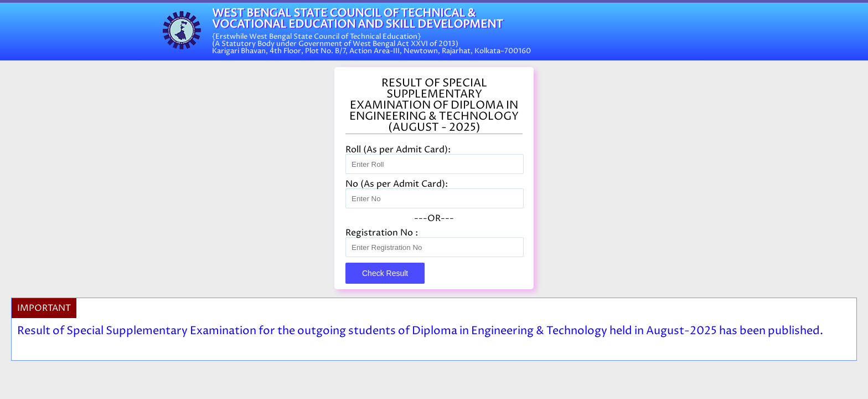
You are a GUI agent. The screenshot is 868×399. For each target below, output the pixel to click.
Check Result (385, 273)
